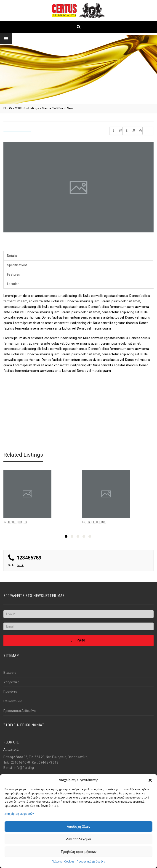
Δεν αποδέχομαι (79, 839)
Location (13, 284)
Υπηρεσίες (11, 682)
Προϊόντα (10, 692)
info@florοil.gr (24, 768)
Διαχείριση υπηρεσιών (19, 814)
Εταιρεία (10, 673)
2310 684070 (20, 762)
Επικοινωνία (13, 701)
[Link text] (78, 10)
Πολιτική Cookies (63, 862)
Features (13, 274)
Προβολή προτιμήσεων (79, 852)
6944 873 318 (48, 762)
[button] (150, 780)
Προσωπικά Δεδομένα (91, 862)
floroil (20, 565)
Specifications (17, 265)
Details (12, 256)
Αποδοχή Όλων (78, 827)
